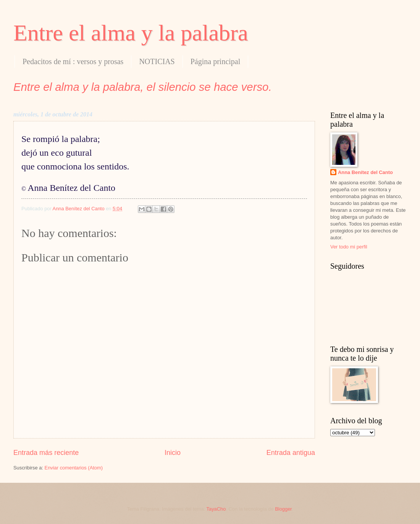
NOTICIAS (157, 61)
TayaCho (216, 509)
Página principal (216, 61)
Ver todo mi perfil (349, 247)
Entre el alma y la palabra (131, 33)
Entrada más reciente (46, 453)
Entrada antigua (291, 453)
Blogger (283, 509)
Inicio (173, 453)
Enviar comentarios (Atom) (74, 468)
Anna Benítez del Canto (365, 172)
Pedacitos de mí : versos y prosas (73, 61)
